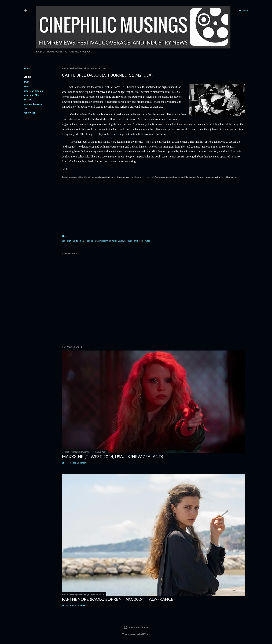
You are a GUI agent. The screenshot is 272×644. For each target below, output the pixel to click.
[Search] (244, 10)
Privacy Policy (80, 52)
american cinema (33, 91)
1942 (26, 86)
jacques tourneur (34, 104)
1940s (27, 82)
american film (31, 95)
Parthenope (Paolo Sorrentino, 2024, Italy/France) (118, 599)
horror (27, 99)
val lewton (30, 113)
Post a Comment (78, 463)
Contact (63, 52)
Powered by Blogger (136, 627)
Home (40, 52)
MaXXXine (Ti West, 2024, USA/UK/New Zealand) (113, 456)
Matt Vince (145, 634)
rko (26, 108)
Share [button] (27, 68)
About (50, 52)
